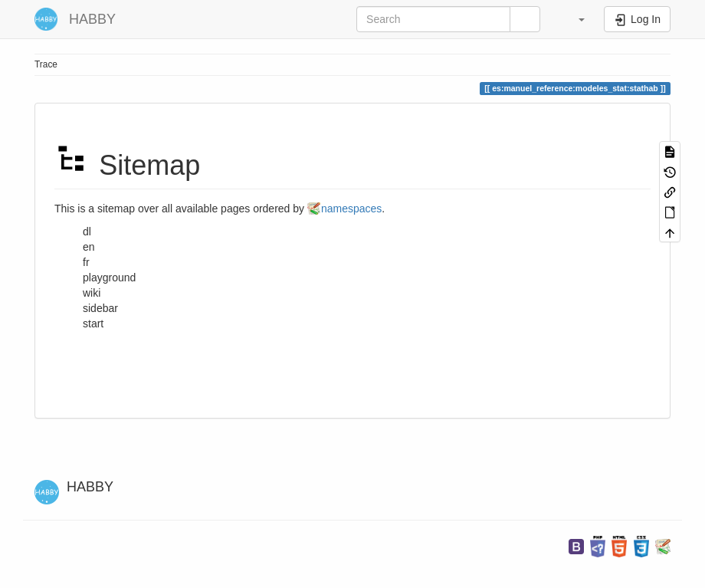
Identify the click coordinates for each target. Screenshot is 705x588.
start (93, 324)
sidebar (100, 308)
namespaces (351, 209)
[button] (574, 19)
